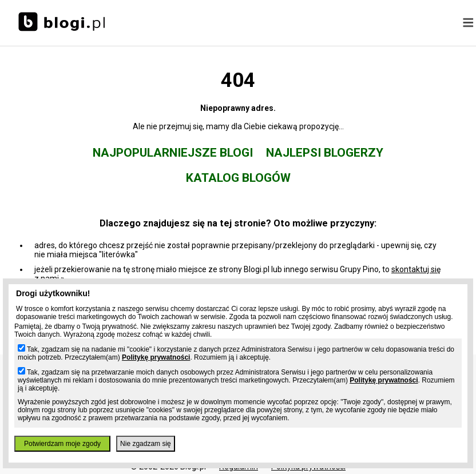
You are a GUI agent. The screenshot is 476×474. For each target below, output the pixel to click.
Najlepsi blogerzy (325, 153)
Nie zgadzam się (146, 444)
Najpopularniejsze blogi (173, 153)
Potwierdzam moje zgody (62, 444)
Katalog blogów (238, 178)
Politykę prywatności (156, 357)
